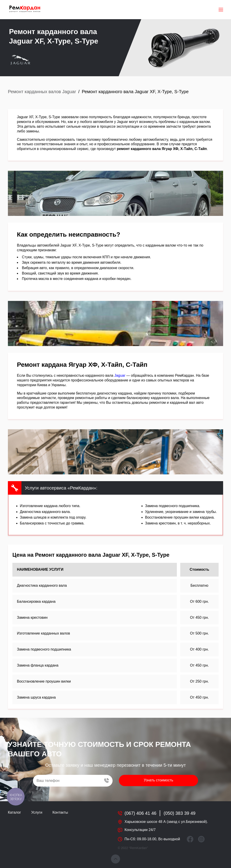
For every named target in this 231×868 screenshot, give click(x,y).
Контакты (60, 812)
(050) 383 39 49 (179, 813)
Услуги (37, 812)
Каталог (14, 812)
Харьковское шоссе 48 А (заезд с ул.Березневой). (166, 822)
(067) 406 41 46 (140, 813)
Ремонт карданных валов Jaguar (42, 92)
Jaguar (120, 375)
